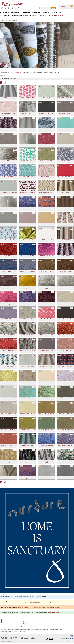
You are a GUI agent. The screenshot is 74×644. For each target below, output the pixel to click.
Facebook (33, 639)
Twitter (33, 637)
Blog (11, 639)
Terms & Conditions (24, 639)
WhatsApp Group (20, 73)
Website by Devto (9, 642)
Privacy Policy (3, 642)
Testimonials (13, 640)
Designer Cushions (54, 612)
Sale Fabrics (3, 640)
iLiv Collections (4, 637)
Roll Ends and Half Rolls (8, 18)
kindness (51, 630)
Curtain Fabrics (4, 639)
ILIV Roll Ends (30, 70)
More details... (3, 75)
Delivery (22, 637)
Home (1, 18)
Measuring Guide (14, 637)
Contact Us (23, 640)
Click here (2, 631)
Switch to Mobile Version (68, 641)
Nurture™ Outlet (34, 640)
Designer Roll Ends (35, 602)
